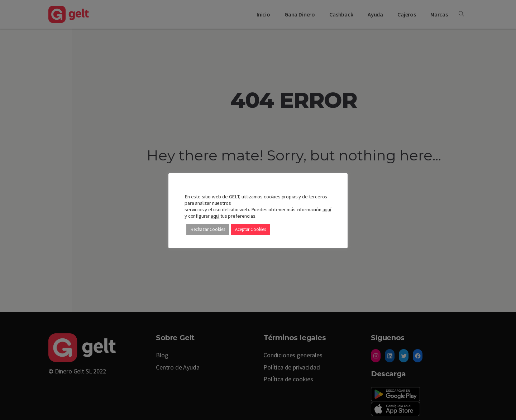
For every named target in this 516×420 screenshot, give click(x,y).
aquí (327, 209)
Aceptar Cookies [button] (250, 229)
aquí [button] (215, 216)
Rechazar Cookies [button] (208, 229)
